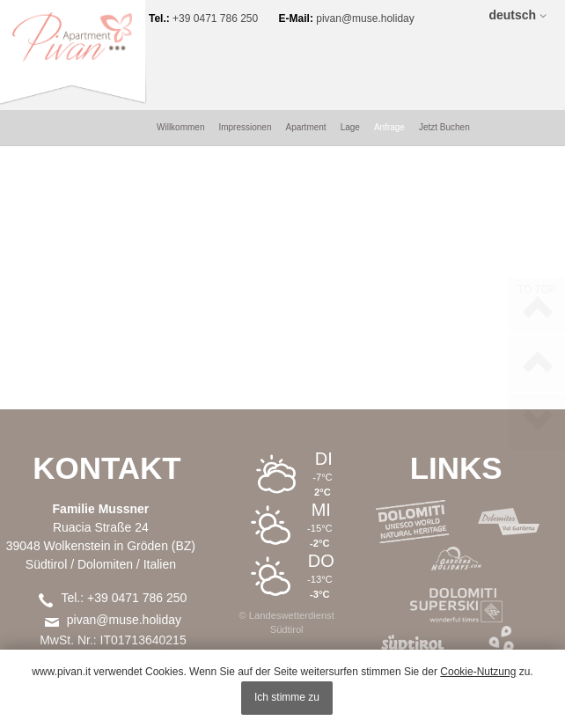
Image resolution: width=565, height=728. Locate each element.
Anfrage (389, 48)
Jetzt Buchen (444, 48)
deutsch (512, 15)
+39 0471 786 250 (224, 16)
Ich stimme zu (287, 697)
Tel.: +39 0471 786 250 (124, 518)
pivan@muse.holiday (374, 16)
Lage (350, 48)
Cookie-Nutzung (478, 672)
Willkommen (180, 48)
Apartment (305, 48)
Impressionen (245, 48)
